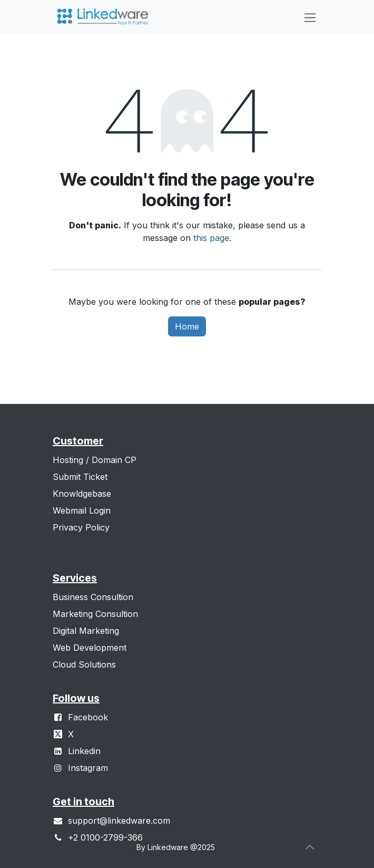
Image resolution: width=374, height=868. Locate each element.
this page (211, 238)
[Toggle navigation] (310, 17)
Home (187, 326)
